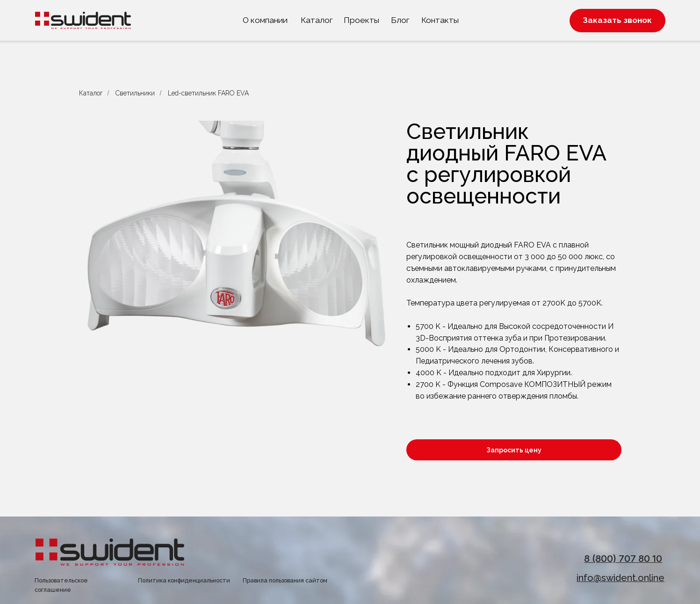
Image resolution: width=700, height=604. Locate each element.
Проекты (361, 20)
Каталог (317, 20)
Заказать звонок (617, 20)
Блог (400, 20)
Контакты (440, 20)
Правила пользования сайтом (285, 580)
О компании (265, 20)
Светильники (135, 93)
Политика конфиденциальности (184, 580)
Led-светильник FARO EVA (208, 93)
